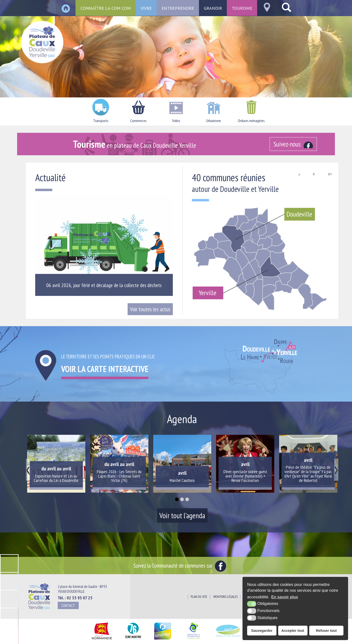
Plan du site (199, 597)
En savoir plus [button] (285, 597)
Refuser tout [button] (326, 631)
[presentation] (28, 470)
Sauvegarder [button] (262, 631)
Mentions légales (225, 597)
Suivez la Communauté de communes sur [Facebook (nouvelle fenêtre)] (180, 565)
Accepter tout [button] (293, 631)
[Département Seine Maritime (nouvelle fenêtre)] (133, 640)
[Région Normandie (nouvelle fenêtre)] (102, 640)
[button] (177, 499)
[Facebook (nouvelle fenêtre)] (293, 144)
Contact (68, 605)
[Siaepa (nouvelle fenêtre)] (193, 640)
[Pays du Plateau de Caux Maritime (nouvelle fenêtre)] (228, 640)
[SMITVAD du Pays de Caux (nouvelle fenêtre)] (163, 640)
